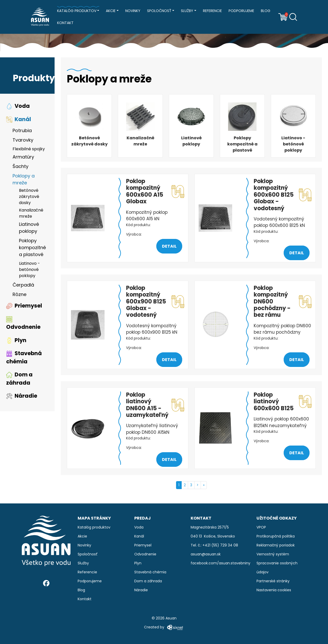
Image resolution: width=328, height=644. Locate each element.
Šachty (20, 166)
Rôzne (19, 294)
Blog (266, 11)
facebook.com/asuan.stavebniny (221, 563)
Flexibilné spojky (29, 149)
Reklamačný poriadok (276, 545)
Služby (187, 11)
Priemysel (24, 306)
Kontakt (65, 23)
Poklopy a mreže (24, 179)
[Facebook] (46, 583)
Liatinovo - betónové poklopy (29, 270)
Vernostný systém (273, 554)
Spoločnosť (159, 11)
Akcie (111, 11)
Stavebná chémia (24, 357)
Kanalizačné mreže (31, 213)
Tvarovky (23, 140)
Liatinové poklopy (29, 228)
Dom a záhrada (19, 379)
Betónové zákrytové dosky (29, 197)
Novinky (133, 11)
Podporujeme (241, 11)
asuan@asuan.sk (206, 554)
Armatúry (23, 157)
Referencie (212, 11)
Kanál (19, 119)
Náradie (22, 396)
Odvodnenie (23, 323)
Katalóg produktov (77, 11)
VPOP (261, 527)
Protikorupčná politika (276, 536)
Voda (18, 106)
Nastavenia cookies (274, 590)
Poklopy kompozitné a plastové (32, 247)
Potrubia (22, 130)
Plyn (16, 340)
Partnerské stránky (273, 581)
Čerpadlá (23, 285)
